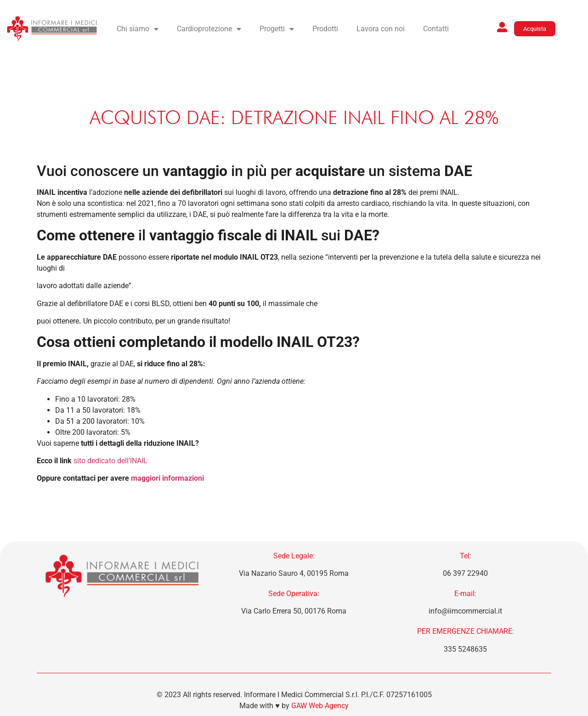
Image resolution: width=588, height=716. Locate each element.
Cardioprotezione (209, 29)
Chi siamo (138, 29)
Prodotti (325, 29)
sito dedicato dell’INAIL (110, 461)
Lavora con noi (381, 29)
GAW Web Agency (320, 706)
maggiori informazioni (167, 478)
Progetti (277, 29)
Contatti (436, 29)
